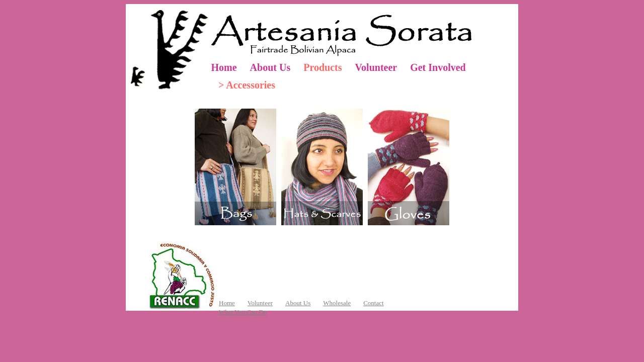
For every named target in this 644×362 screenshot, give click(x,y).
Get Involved (438, 67)
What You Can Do (243, 312)
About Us (270, 67)
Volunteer (376, 67)
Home (224, 67)
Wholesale (337, 303)
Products (323, 67)
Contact (373, 303)
